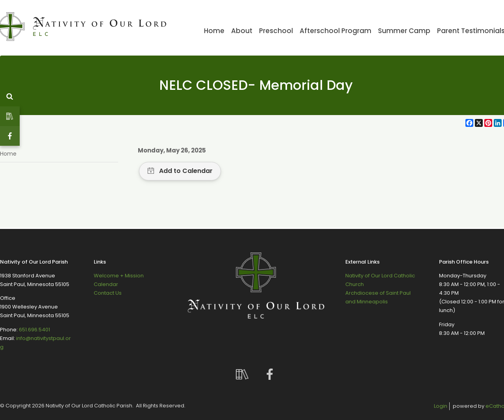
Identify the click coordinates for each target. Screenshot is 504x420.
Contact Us (108, 293)
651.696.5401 (34, 330)
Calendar (106, 284)
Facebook (10, 136)
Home (8, 154)
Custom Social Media (10, 116)
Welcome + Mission (119, 276)
